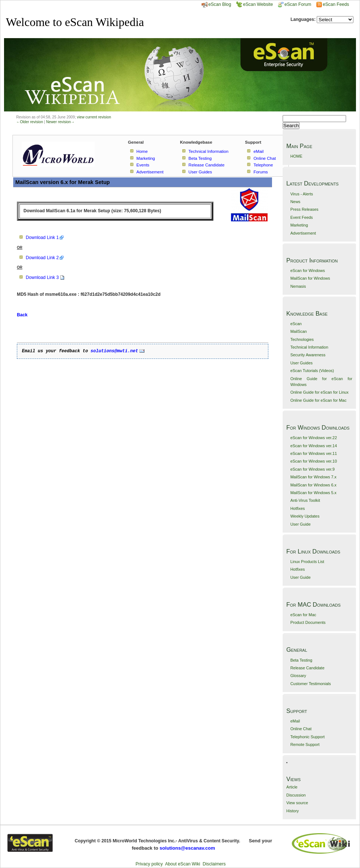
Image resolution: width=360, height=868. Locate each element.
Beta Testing (301, 660)
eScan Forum (295, 4)
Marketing (299, 225)
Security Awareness (308, 355)
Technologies (302, 339)
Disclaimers (214, 864)
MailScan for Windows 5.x (313, 493)
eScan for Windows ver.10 (314, 461)
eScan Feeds (336, 4)
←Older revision (30, 122)
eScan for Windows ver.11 (314, 453)
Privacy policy (149, 864)
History (293, 811)
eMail (295, 721)
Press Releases (304, 209)
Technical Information (309, 347)
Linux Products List (307, 562)
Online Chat (301, 729)
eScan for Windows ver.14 (314, 446)
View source (297, 803)
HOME (296, 156)
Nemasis (298, 286)
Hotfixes (298, 508)
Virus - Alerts (302, 194)
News (295, 202)
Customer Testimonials (311, 684)
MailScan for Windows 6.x (313, 485)
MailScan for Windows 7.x (313, 477)
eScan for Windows (308, 271)
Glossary (298, 676)
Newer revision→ (60, 122)
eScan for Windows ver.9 (313, 469)
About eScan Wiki (183, 864)
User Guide (300, 524)
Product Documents (308, 622)
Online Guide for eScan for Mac (318, 400)
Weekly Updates (305, 516)
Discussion (296, 795)
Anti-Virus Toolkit (305, 500)
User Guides (302, 363)
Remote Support (305, 744)
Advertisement (303, 233)
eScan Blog (216, 4)
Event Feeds (302, 217)
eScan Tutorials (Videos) (312, 371)
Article (292, 787)
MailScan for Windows (310, 278)
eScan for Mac (303, 615)
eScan (296, 324)
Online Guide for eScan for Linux (319, 392)
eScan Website (255, 4)
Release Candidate (307, 668)
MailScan (299, 331)
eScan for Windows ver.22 (314, 438)
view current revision (94, 117)
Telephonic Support (308, 737)
